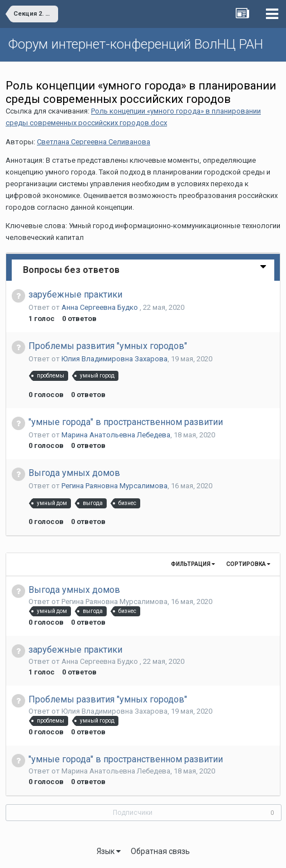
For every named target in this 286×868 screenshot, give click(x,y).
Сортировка (248, 564)
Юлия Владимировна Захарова (115, 359)
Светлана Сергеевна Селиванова (94, 142)
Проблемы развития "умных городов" (108, 346)
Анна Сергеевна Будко (101, 307)
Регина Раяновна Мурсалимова (115, 486)
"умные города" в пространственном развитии (126, 422)
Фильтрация (193, 564)
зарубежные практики (75, 294)
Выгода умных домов (74, 473)
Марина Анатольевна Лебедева (116, 435)
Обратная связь (160, 851)
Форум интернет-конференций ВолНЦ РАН (136, 44)
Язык (109, 851)
